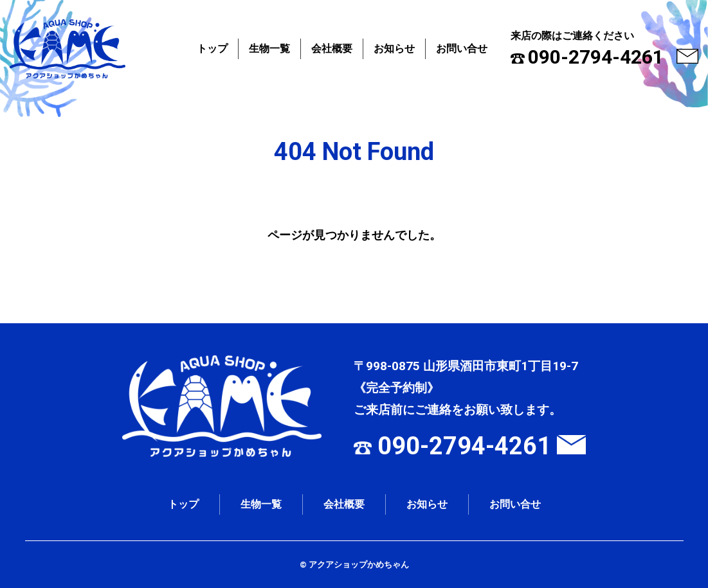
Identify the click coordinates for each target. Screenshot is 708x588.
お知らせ (394, 49)
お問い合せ (462, 49)
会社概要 (332, 49)
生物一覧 (269, 49)
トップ (212, 49)
